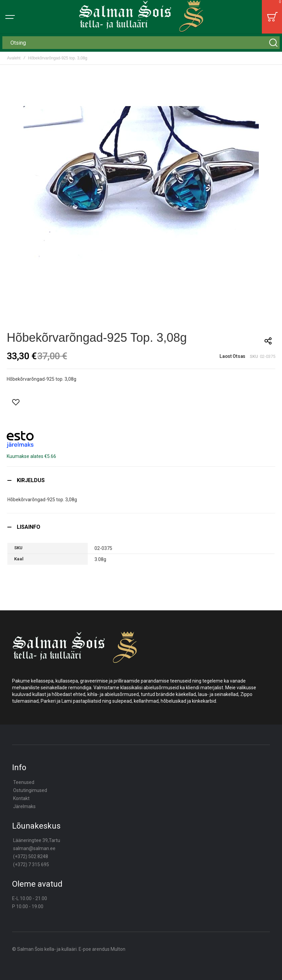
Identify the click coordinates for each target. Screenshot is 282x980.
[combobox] (141, 43)
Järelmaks (24, 806)
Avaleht (14, 58)
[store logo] (141, 17)
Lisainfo (29, 527)
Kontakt (21, 798)
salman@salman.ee (34, 848)
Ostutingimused (30, 790)
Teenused (24, 782)
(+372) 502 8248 (31, 856)
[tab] (141, 480)
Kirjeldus (31, 480)
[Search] (273, 43)
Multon (118, 949)
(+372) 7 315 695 (31, 865)
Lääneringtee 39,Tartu (37, 840)
